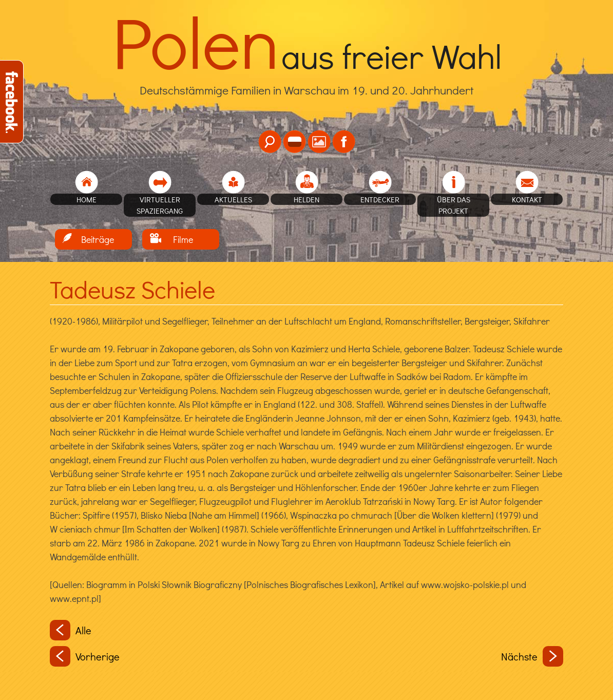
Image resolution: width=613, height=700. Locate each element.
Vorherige (85, 656)
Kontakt (527, 199)
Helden (306, 199)
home (87, 199)
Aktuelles (233, 199)
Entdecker (380, 199)
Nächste (532, 656)
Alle (71, 630)
